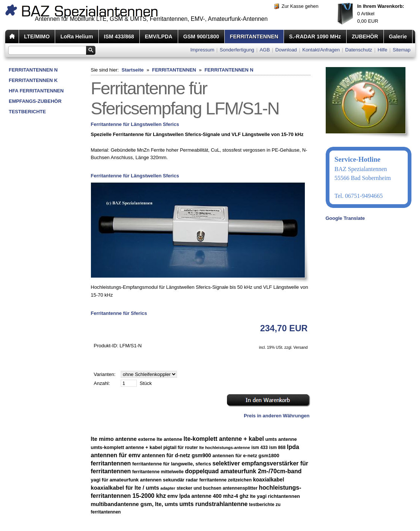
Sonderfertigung (237, 50)
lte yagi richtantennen (275, 496)
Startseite (132, 70)
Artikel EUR (381, 14)
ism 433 (259, 448)
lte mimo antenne (114, 439)
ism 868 (277, 448)
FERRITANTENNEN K (33, 80)
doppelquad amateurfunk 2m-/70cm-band (243, 471)
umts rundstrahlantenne (213, 504)
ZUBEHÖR (365, 37)
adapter (168, 488)
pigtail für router (181, 448)
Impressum (202, 50)
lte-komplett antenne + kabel (224, 439)
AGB (265, 50)
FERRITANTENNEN (254, 37)
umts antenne (281, 439)
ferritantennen (111, 463)
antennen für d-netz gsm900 (176, 455)
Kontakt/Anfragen (321, 50)
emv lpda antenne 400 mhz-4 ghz (208, 496)
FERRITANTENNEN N (33, 70)
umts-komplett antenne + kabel (127, 447)
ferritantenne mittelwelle (158, 472)
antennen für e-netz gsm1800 (246, 456)
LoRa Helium (77, 37)
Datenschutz (359, 50)
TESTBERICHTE (28, 112)
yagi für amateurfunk (115, 480)
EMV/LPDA (159, 37)
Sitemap (402, 50)
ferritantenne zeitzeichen (226, 480)
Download (286, 50)
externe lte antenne (160, 439)
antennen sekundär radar (169, 480)
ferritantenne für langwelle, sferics (172, 464)
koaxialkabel (269, 480)
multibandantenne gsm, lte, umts (135, 504)
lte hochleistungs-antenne (225, 448)
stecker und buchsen (199, 488)
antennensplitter (240, 488)
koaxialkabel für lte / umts (125, 488)
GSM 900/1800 (201, 37)
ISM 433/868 (119, 37)
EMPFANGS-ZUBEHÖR (35, 101)
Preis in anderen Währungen (277, 416)
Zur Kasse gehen (300, 6)
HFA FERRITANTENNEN (36, 91)
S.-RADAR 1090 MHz (315, 37)
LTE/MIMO (37, 37)
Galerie (398, 37)
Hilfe (382, 50)
